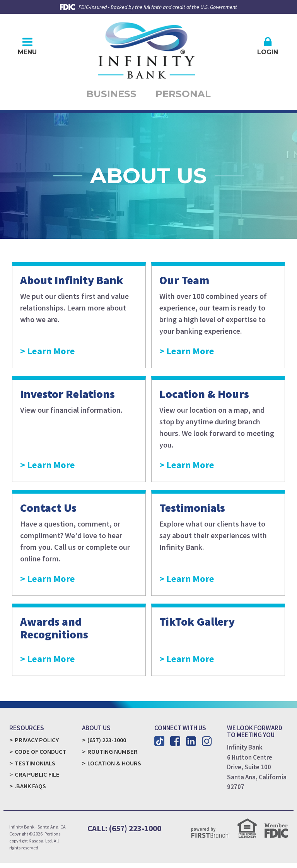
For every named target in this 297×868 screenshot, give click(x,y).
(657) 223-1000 (109, 743)
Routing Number (113, 755)
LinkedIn (191, 744)
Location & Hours (115, 767)
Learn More (58, 353)
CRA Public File (37, 779)
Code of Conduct (41, 755)
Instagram (207, 744)
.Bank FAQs (31, 791)
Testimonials (36, 767)
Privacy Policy (37, 743)
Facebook (175, 744)
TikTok (159, 744)
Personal (190, 96)
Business (104, 96)
